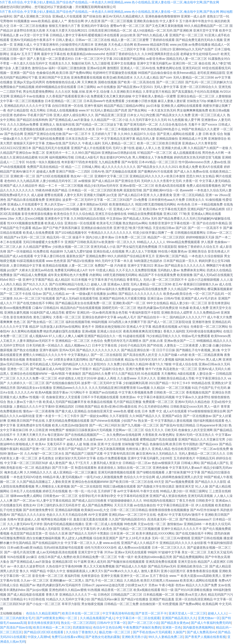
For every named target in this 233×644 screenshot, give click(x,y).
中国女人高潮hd (39, 637)
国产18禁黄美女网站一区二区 (57, 618)
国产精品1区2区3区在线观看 (44, 632)
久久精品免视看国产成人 (97, 618)
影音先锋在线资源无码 (43, 623)
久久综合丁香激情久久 (82, 632)
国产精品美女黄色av (175, 623)
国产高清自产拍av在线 (16, 627)
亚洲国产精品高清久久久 (179, 618)
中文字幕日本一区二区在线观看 (138, 618)
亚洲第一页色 (172, 627)
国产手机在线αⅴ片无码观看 (152, 632)
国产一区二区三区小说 (143, 623)
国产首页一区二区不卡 (151, 613)
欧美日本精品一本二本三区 (52, 627)
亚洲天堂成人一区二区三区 (187, 613)
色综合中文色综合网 (107, 627)
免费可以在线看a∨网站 (68, 637)
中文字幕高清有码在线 (118, 613)
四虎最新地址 (82, 627)
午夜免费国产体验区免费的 (142, 627)
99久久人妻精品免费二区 (166, 637)
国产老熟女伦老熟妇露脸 (103, 637)
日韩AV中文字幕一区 (112, 623)
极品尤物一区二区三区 (115, 632)
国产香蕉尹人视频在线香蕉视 (205, 637)
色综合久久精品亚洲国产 (43, 613)
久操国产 (179, 632)
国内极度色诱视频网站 (198, 627)
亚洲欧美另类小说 (134, 637)
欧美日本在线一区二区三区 (81, 613)
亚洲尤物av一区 (209, 618)
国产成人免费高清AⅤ (202, 632)
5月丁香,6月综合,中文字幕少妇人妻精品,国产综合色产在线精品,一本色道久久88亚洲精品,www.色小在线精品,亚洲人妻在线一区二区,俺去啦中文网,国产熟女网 (110, 2)
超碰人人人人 (217, 613)
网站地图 (226, 12)
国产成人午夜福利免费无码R (211, 623)
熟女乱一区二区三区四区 (78, 623)
